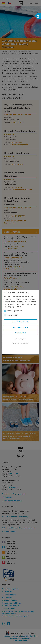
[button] (38, 16)
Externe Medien (11, 315)
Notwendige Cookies (13, 311)
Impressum (16, 343)
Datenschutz (25, 343)
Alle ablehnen (21, 327)
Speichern (20, 333)
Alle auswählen (20, 322)
